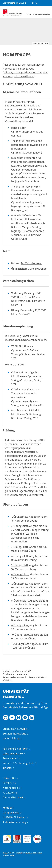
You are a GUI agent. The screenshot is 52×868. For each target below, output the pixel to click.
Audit (16, 836)
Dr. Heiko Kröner (37, 269)
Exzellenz (8, 783)
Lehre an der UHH (13, 754)
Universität (9, 778)
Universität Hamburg (14, 3)
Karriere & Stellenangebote (19, 763)
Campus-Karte (11, 813)
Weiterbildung (11, 738)
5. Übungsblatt (20, 565)
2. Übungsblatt (20, 526)
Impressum (22, 674)
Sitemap (7, 680)
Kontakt (7, 808)
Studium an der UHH (15, 729)
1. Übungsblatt (19, 517)
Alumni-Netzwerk (13, 797)
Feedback (7, 674)
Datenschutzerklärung (13, 677)
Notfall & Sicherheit (14, 817)
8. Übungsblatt (20, 601)
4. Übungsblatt (20, 556)
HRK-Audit (26, 838)
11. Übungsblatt (20, 644)
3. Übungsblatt (20, 547)
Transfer (8, 768)
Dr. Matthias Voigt (31, 263)
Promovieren (10, 758)
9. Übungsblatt (20, 626)
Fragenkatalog (25, 491)
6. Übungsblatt (20, 574)
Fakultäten (9, 793)
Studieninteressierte (15, 734)
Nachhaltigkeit (11, 788)
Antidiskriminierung (14, 822)
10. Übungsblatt (20, 635)
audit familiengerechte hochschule (7, 839)
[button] (34, 3)
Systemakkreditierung (37, 836)
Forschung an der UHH (16, 749)
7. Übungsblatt (19, 584)
